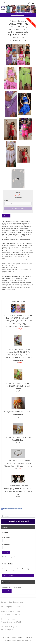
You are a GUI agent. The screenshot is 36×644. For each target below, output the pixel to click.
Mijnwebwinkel (27, 640)
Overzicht (6, 216)
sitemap (27, 637)
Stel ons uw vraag (8, 619)
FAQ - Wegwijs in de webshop (13, 607)
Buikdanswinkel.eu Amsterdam (11, 509)
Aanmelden (7, 591)
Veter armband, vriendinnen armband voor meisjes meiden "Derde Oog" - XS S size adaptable (18, 463)
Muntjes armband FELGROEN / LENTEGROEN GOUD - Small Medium (18, 386)
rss (31, 637)
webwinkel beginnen (10, 640)
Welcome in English (9, 626)
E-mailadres (6, 538)
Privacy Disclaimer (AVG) (11, 622)
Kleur (6, 201)
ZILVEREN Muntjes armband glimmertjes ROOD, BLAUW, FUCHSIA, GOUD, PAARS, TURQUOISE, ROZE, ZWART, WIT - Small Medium (18, 355)
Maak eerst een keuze (18, 209)
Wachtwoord (6, 545)
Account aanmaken (9, 575)
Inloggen (6, 552)
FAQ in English (7, 629)
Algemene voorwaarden (11, 611)
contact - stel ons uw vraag (18, 15)
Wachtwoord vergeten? (9, 557)
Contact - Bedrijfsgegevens (12, 602)
